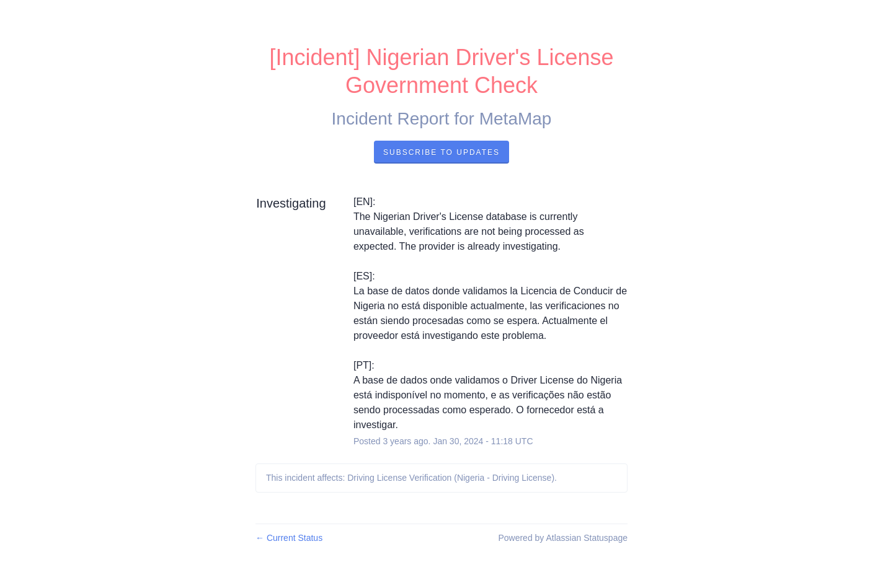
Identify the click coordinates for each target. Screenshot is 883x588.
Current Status (289, 538)
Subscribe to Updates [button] (441, 152)
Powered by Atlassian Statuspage (563, 538)
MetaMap (516, 119)
